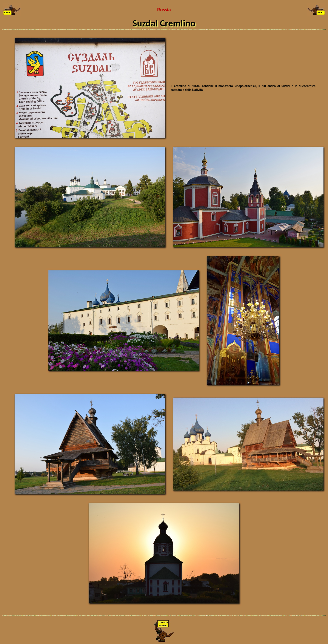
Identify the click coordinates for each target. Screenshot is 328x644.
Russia (164, 10)
